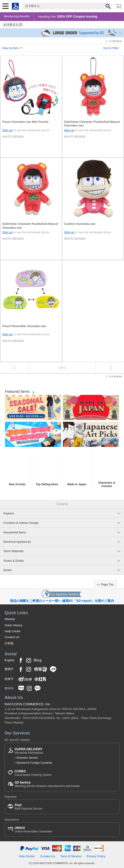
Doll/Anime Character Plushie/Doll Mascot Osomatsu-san (92, 124)
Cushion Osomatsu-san (80, 224)
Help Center (13, 631)
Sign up (7, 130)
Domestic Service (27, 758)
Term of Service (71, 856)
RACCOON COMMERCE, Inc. (28, 704)
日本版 (9, 643)
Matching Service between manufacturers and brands (47, 784)
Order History (13, 625)
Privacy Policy (96, 856)
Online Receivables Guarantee (33, 830)
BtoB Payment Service (28, 807)
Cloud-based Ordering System (33, 773)
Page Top (107, 584)
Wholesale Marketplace (29, 751)
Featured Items (17, 392)
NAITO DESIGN (13, 137)
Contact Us (12, 637)
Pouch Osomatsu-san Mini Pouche (25, 122)
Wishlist (10, 619)
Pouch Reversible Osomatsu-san (24, 326)
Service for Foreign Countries (34, 763)
